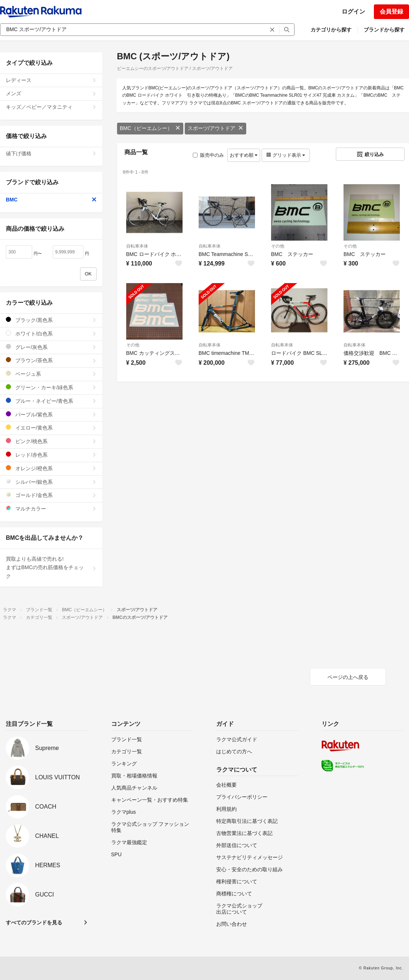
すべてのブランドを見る (34, 923)
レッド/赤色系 (51, 455)
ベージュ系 (51, 374)
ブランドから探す (384, 30)
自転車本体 (137, 246)
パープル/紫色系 (51, 414)
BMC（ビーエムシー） (150, 128)
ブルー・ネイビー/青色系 (51, 401)
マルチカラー (51, 508)
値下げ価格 (51, 153)
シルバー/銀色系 (51, 482)
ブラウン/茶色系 (51, 360)
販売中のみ (208, 155)
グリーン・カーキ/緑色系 (51, 387)
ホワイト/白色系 (51, 333)
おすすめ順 (244, 155)
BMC (51, 200)
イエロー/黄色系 (51, 428)
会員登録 (391, 12)
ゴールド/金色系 (51, 495)
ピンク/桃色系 (51, 441)
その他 (278, 246)
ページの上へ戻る (348, 677)
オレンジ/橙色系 (51, 468)
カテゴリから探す (331, 30)
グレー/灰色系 (51, 347)
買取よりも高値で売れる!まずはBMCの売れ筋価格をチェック (51, 568)
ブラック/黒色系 (51, 320)
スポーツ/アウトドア (215, 128)
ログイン (353, 12)
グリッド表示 (286, 155)
